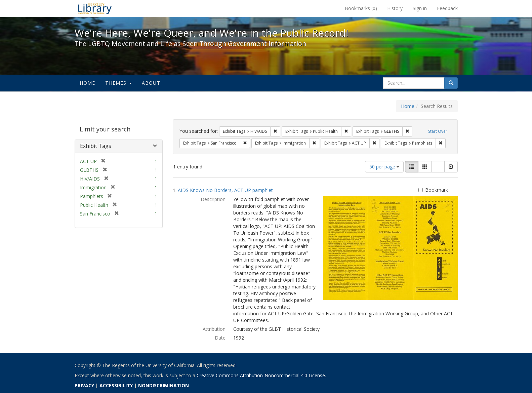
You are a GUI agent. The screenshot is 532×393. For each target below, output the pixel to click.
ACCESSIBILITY (116, 385)
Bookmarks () (361, 8)
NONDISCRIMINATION (163, 385)
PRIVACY (84, 385)
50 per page (384, 167)
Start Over (438, 131)
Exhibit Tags (96, 146)
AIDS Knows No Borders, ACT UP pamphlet (225, 190)
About (151, 83)
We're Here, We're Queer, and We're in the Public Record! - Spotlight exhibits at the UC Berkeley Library (95, 8)
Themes (118, 83)
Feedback (447, 8)
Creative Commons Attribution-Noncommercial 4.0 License (261, 375)
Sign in (420, 8)
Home (88, 83)
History (395, 8)
